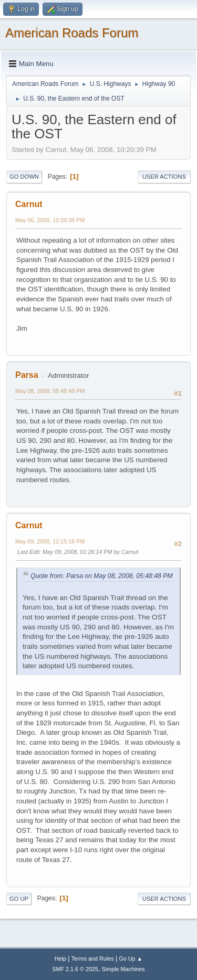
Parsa (27, 375)
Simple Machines (123, 969)
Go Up (19, 899)
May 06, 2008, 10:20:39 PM (50, 220)
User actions (164, 177)
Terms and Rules (93, 959)
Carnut (29, 204)
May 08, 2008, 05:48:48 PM (50, 391)
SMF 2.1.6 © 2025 (75, 969)
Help (60, 959)
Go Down (24, 177)
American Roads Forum (72, 33)
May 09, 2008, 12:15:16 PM (50, 541)
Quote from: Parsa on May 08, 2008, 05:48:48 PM (102, 576)
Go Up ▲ (131, 959)
